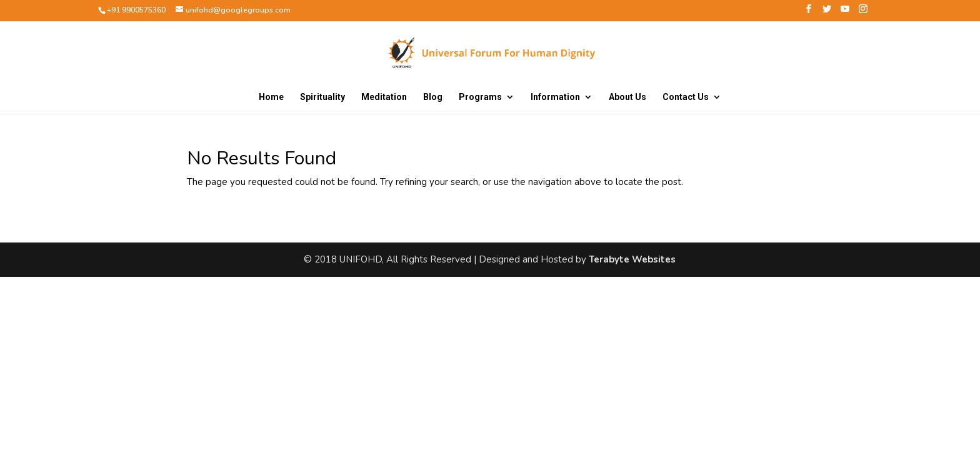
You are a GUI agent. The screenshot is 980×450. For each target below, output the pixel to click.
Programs (480, 97)
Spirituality (322, 97)
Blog (433, 97)
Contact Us (686, 97)
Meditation (384, 97)
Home (271, 97)
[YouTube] (845, 13)
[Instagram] (863, 13)
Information (555, 97)
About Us (627, 97)
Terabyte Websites (632, 259)
